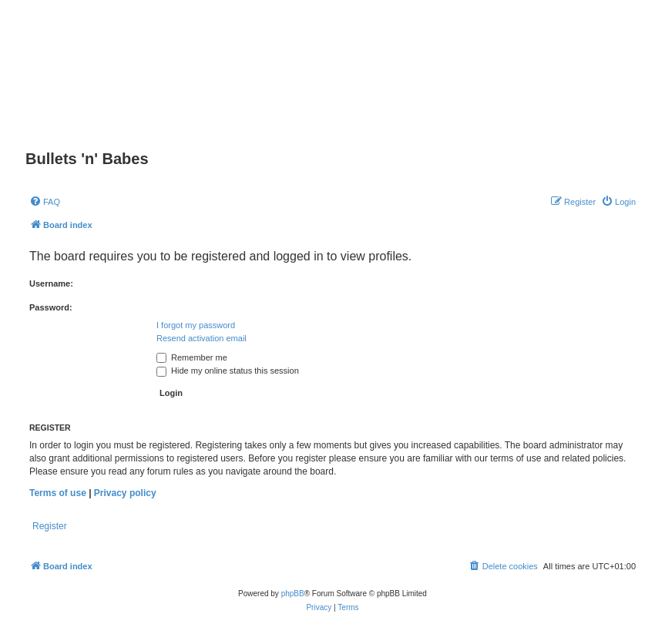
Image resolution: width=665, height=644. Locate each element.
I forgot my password (196, 325)
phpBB (293, 594)
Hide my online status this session (228, 371)
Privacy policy (125, 493)
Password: (51, 307)
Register (50, 526)
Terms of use (58, 493)
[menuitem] (45, 202)
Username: (51, 283)
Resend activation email (202, 338)
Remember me (192, 357)
